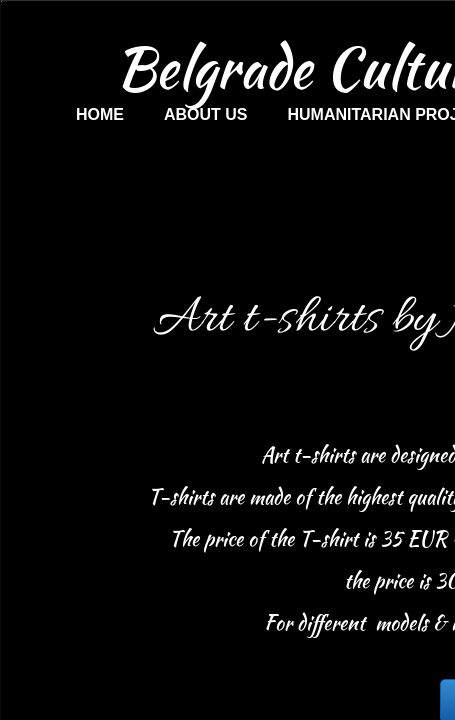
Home (100, 114)
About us (206, 114)
